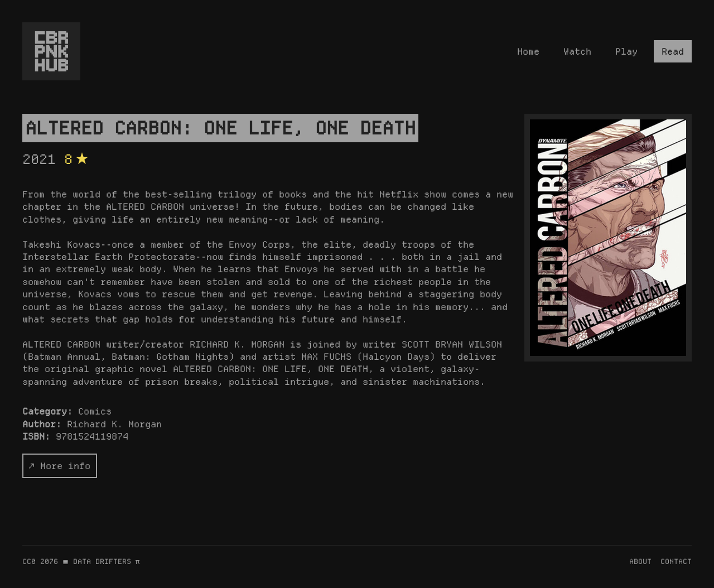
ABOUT (640, 561)
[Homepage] (51, 51)
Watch (577, 51)
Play (626, 51)
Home (528, 51)
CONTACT (676, 561)
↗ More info (60, 466)
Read (673, 51)
